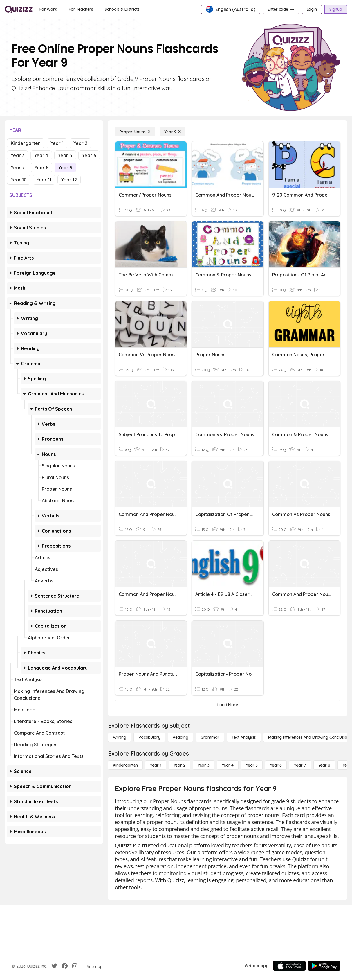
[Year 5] (252, 765)
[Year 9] (173, 132)
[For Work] (48, 9)
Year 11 (44, 180)
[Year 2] (179, 765)
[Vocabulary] (149, 737)
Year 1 (57, 143)
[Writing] (120, 737)
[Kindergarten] (125, 765)
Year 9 (65, 168)
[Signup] (336, 9)
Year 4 (41, 155)
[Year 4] (228, 765)
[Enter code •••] (281, 9)
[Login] (312, 9)
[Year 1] (156, 765)
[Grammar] (210, 737)
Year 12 (69, 180)
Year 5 (65, 155)
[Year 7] (300, 765)
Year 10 (19, 180)
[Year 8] (324, 765)
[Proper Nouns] (135, 132)
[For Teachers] (81, 9)
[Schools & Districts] (122, 9)
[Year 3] (204, 765)
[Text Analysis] (244, 737)
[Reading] (180, 737)
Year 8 (41, 168)
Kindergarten (26, 143)
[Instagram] (75, 966)
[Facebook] (65, 966)
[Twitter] (54, 966)
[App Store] (289, 966)
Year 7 (18, 168)
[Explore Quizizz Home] (19, 9)
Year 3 (18, 155)
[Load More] (228, 705)
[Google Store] (324, 966)
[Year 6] (276, 765)
